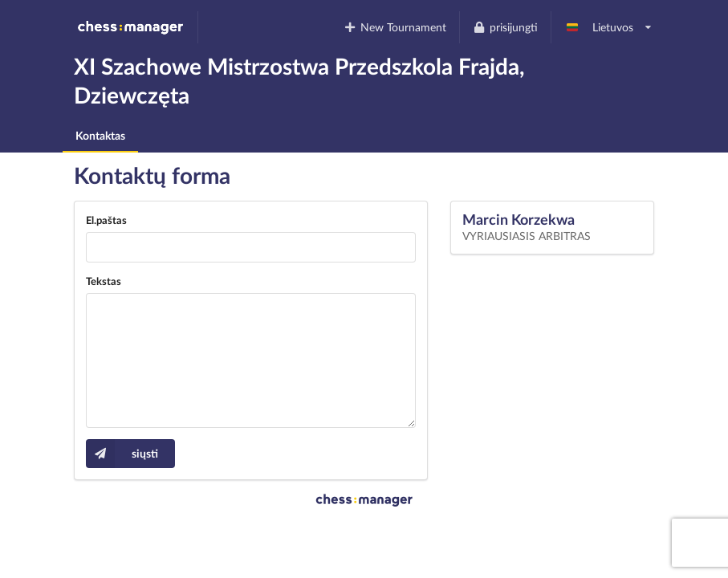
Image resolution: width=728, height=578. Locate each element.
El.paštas (106, 220)
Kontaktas (100, 135)
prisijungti (505, 27)
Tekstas (104, 281)
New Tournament (395, 27)
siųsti (122, 454)
